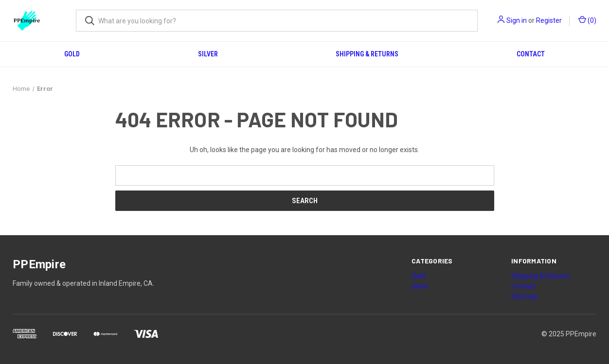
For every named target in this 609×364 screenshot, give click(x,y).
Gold (72, 54)
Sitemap (524, 296)
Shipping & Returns (367, 54)
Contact (531, 54)
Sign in (517, 20)
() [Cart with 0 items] (587, 20)
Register (549, 20)
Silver (208, 54)
